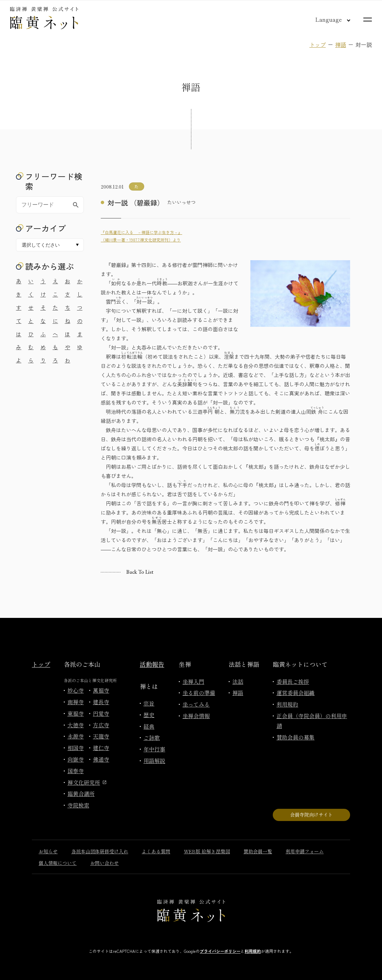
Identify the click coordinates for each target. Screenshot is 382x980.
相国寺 (76, 748)
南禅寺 (76, 702)
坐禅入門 (193, 681)
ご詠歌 (152, 737)
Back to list (140, 572)
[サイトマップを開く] (368, 20)
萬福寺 (101, 690)
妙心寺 (76, 690)
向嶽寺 (76, 759)
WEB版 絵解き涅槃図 (207, 851)
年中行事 (154, 749)
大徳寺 (76, 725)
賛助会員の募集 (295, 737)
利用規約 (287, 704)
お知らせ (48, 851)
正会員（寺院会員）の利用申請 (312, 721)
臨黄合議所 (81, 794)
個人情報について (58, 863)
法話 (238, 681)
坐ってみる (196, 704)
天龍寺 (101, 736)
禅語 (341, 44)
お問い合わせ (104, 863)
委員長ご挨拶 (293, 681)
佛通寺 (101, 759)
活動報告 (152, 664)
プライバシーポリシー (220, 951)
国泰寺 (76, 771)
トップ (318, 44)
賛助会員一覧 (258, 851)
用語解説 (154, 761)
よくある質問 (156, 851)
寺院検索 (78, 805)
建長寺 (101, 702)
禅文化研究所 (87, 782)
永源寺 (76, 736)
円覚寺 (101, 713)
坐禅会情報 (196, 716)
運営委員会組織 (295, 693)
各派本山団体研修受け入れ (100, 851)
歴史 (149, 715)
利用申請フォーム (305, 851)
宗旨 (149, 703)
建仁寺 (101, 748)
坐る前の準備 (199, 693)
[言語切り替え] (327, 19)
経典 (149, 726)
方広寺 (101, 725)
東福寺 (76, 713)
